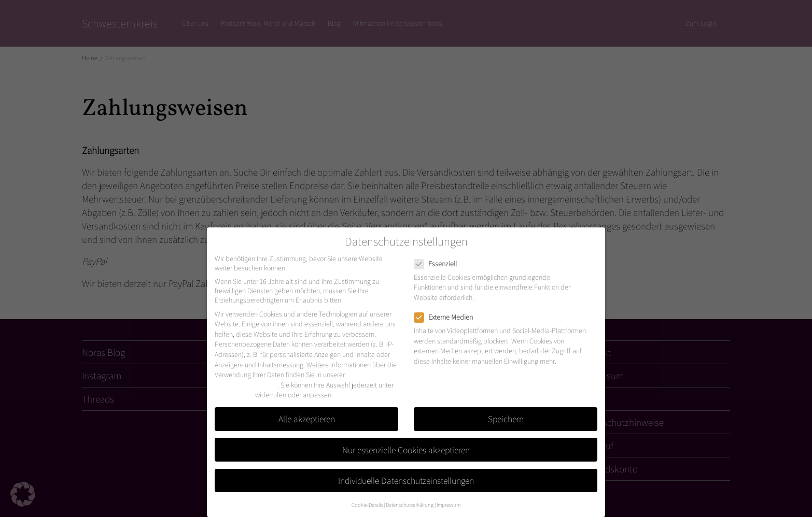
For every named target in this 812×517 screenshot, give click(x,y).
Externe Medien (447, 317)
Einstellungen (234, 395)
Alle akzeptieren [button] (307, 419)
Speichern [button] (506, 419)
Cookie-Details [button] (367, 505)
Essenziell (439, 264)
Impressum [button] (449, 505)
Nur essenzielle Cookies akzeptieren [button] (406, 450)
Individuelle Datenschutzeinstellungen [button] (406, 480)
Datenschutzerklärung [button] (410, 505)
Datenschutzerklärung (246, 385)
